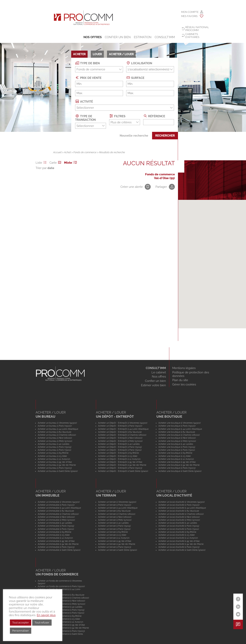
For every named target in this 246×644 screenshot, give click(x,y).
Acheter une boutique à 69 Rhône (175, 453)
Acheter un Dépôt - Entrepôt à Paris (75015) (120, 447)
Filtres (117, 116)
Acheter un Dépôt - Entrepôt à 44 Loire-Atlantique (123, 429)
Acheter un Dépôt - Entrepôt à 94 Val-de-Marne (122, 465)
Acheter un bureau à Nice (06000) (55, 438)
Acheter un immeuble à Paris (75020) (56, 505)
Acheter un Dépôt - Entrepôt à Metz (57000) (120, 441)
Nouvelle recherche (134, 136)
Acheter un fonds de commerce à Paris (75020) (61, 586)
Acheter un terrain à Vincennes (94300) (117, 502)
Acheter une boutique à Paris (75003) (177, 468)
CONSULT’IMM (165, 37)
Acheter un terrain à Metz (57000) (115, 520)
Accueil (57, 152)
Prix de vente (88, 78)
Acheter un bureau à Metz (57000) (55, 441)
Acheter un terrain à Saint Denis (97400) (118, 550)
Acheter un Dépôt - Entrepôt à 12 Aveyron (119, 459)
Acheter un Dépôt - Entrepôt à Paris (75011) (120, 450)
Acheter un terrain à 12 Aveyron (114, 538)
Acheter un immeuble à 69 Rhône (54, 532)
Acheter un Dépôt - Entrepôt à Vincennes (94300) (123, 423)
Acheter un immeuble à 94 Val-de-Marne (58, 544)
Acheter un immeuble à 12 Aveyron (55, 538)
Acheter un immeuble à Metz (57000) (56, 520)
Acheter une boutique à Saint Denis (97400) (180, 471)
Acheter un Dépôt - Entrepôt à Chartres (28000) (122, 435)
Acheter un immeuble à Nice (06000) (56, 517)
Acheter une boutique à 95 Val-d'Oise (177, 462)
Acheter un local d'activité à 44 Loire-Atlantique (182, 508)
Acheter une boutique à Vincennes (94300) (180, 423)
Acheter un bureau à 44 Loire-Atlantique (58, 429)
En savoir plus (46, 615)
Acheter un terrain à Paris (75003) (115, 547)
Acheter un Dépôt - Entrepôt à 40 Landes (119, 444)
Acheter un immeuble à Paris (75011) (56, 529)
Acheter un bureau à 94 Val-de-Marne (57, 465)
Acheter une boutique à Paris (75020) (177, 426)
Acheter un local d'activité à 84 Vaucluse (179, 511)
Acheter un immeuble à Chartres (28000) (58, 514)
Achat (67, 152)
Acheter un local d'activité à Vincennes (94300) (182, 502)
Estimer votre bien (153, 385)
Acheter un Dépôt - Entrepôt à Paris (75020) (120, 426)
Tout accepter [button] (21, 623)
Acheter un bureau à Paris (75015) (55, 447)
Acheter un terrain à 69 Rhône (113, 532)
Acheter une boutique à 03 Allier (175, 456)
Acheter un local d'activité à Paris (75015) (179, 526)
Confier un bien (118, 37)
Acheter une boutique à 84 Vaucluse (177, 432)
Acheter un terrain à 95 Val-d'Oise (115, 541)
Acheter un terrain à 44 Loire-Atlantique (118, 508)
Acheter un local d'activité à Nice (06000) (179, 517)
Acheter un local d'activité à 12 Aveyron (178, 538)
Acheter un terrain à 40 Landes (113, 523)
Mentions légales (184, 368)
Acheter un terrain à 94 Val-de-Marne (117, 544)
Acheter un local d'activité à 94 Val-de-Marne (181, 544)
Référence (154, 116)
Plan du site (180, 380)
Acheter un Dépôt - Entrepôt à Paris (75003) (120, 468)
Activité (84, 101)
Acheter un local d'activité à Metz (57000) (179, 520)
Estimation (143, 37)
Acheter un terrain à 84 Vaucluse (114, 511)
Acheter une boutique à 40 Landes (176, 444)
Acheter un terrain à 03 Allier (112, 535)
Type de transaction (85, 118)
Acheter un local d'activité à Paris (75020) (179, 505)
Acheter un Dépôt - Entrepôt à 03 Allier (118, 456)
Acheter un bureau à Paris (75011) (54, 450)
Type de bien (87, 63)
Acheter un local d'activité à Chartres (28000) (181, 514)
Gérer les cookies (184, 384)
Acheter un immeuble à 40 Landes (55, 523)
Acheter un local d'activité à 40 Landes (178, 523)
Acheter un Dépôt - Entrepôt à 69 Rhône (118, 453)
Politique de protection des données (191, 374)
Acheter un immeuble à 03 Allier (54, 535)
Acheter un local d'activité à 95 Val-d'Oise (179, 541)
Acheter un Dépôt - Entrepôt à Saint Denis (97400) (123, 471)
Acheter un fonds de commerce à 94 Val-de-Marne (63, 628)
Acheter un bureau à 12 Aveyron (54, 459)
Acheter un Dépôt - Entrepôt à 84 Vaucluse (120, 432)
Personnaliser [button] (21, 631)
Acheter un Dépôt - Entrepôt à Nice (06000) (120, 438)
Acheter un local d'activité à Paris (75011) (179, 529)
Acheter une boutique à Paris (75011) (177, 450)
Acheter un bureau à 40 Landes (53, 444)
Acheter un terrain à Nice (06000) (115, 517)
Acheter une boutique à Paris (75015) (177, 447)
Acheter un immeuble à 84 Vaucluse (56, 511)
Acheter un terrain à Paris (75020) (115, 505)
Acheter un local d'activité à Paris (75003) (179, 547)
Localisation (139, 63)
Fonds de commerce (85, 152)
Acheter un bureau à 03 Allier (52, 456)
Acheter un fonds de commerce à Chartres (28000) (63, 598)
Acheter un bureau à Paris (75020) (55, 426)
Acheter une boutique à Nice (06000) (177, 438)
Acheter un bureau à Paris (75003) (55, 468)
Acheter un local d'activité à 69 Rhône (177, 532)
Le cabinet (159, 372)
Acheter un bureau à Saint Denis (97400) (58, 471)
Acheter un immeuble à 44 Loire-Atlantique (59, 508)
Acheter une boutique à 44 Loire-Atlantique (180, 429)
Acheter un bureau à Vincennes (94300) (57, 423)
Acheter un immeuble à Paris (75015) (56, 526)
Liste (42, 163)
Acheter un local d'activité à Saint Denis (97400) (182, 550)
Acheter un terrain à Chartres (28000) (117, 514)
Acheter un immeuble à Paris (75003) (56, 547)
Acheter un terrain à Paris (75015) (114, 526)
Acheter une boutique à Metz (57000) (177, 441)
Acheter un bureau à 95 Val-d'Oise (55, 462)
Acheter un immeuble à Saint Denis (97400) (59, 550)
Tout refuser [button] (42, 623)
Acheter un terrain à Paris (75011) (114, 529)
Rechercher (165, 136)
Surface (135, 78)
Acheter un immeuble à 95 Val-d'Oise (56, 541)
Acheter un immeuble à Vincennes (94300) (59, 502)
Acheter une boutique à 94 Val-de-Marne (179, 465)
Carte (56, 163)
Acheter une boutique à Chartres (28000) (179, 435)
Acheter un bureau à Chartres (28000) (57, 435)
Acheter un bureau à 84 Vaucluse (54, 432)
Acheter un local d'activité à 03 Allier (177, 535)
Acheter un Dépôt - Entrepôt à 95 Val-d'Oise (120, 462)
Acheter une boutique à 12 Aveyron (176, 459)
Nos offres (93, 37)
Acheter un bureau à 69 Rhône (53, 453)
